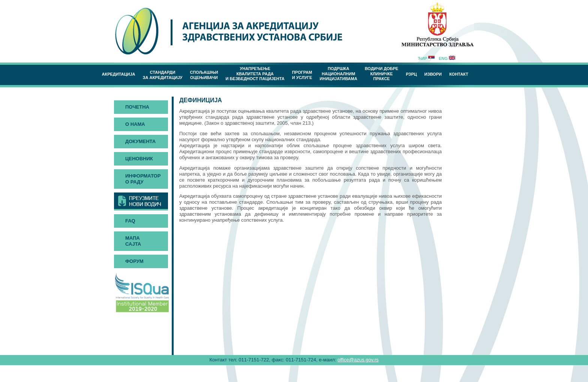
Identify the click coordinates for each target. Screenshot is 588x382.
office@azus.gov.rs (358, 360)
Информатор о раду (143, 179)
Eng (447, 58)
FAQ (130, 221)
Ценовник (139, 159)
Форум (134, 261)
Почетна (137, 107)
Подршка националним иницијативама (338, 74)
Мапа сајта (133, 241)
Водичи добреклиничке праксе (382, 74)
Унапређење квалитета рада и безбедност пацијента (255, 74)
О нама (135, 124)
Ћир (426, 58)
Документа (140, 141)
